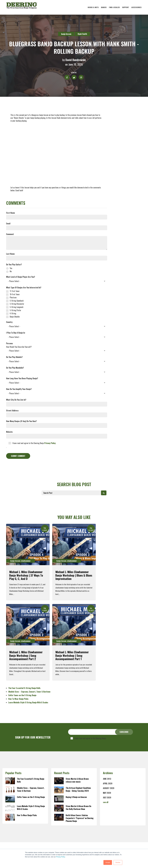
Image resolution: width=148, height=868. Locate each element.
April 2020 (108, 783)
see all (106, 802)
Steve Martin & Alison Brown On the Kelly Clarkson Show (78, 808)
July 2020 (107, 798)
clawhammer (26, 561)
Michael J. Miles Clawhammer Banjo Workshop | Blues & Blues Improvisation (74, 575)
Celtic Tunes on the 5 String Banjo (22, 695)
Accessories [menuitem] (136, 7)
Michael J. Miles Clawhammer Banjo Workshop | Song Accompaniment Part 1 (72, 655)
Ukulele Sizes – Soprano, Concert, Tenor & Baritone (29, 692)
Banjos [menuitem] (104, 7)
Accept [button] (108, 862)
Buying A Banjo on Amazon (76, 797)
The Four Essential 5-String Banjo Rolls (24, 688)
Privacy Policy (61, 857)
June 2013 (107, 779)
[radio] (57, 268)
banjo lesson (66, 34)
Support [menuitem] (126, 7)
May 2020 (107, 793)
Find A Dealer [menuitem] (114, 7)
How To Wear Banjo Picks (18, 699)
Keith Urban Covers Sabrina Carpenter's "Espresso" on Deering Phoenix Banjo (80, 818)
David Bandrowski (76, 60)
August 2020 (109, 788)
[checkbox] (57, 270)
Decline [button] (118, 862)
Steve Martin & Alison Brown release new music (77, 780)
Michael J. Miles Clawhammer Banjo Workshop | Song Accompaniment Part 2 (26, 655)
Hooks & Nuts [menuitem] (93, 7)
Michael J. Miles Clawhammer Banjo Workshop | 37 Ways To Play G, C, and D (26, 575)
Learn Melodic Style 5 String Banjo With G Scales (28, 702)
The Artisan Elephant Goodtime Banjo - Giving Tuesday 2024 (78, 789)
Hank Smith (82, 34)
